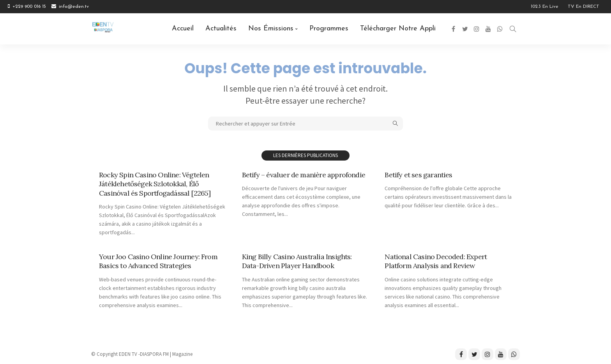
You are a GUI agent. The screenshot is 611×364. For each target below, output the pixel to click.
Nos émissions (271, 29)
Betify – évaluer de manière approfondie (304, 175)
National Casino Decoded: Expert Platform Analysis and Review (436, 261)
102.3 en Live (545, 7)
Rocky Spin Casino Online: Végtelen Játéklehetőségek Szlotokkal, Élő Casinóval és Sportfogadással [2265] (155, 184)
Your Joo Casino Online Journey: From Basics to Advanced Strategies (158, 261)
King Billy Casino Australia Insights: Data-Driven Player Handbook (297, 261)
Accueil (183, 29)
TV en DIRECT (584, 7)
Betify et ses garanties (418, 175)
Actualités (221, 29)
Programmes (329, 29)
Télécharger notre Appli (398, 29)
